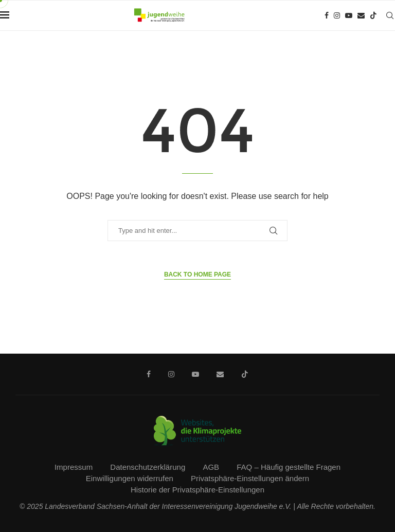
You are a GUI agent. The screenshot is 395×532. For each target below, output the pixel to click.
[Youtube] (349, 15)
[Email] (361, 15)
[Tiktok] (373, 15)
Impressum (74, 467)
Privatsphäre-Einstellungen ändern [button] (250, 478)
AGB (211, 467)
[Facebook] (327, 15)
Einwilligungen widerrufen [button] (130, 478)
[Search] (390, 15)
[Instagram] (337, 15)
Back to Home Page (197, 274)
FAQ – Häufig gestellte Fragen (289, 467)
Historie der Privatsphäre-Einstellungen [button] (197, 490)
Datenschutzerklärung (148, 467)
